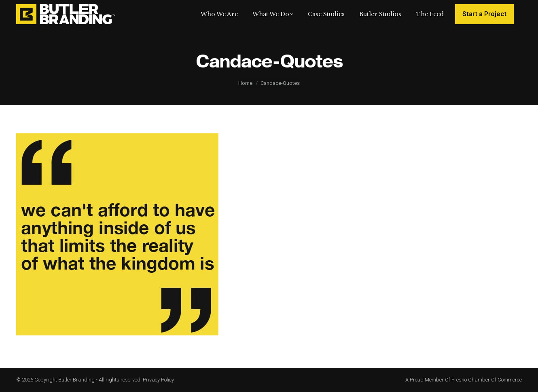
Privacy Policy (158, 380)
